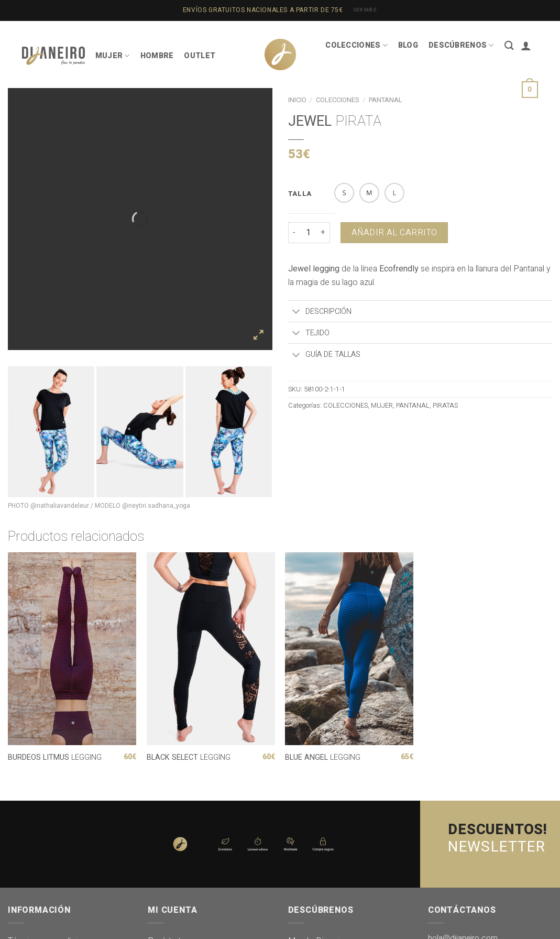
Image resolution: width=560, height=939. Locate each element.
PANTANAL (413, 406)
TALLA (300, 194)
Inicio (297, 100)
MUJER (113, 56)
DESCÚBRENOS (461, 45)
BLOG (408, 45)
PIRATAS (445, 406)
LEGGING (55, 758)
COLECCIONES (356, 45)
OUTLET (200, 56)
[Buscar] (509, 46)
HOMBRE (157, 56)
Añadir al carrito (394, 233)
